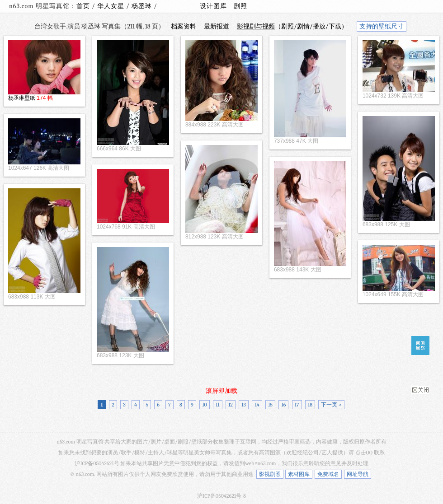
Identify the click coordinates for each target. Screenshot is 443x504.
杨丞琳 (143, 6)
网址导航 (358, 474)
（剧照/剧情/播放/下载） (292, 26)
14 (257, 405)
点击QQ (364, 453)
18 (310, 405)
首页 (83, 6)
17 (297, 405)
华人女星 (112, 6)
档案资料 (184, 26)
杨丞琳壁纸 (22, 98)
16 (283, 405)
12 (231, 405)
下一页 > (331, 405)
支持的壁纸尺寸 (382, 26)
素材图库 (299, 474)
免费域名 (328, 474)
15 (270, 405)
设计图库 (213, 6)
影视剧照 (270, 474)
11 (218, 405)
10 (205, 405)
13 (244, 405)
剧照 (240, 6)
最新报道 (217, 26)
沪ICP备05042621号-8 (221, 496)
